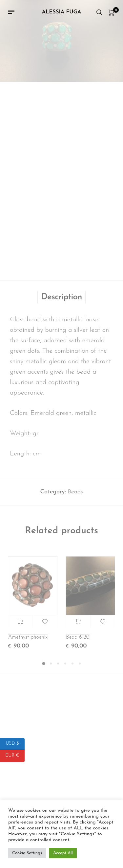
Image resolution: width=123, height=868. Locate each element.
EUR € (15, 756)
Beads (75, 495)
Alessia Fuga (62, 12)
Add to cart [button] (20, 624)
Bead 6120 (78, 640)
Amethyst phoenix (28, 640)
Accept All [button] (63, 853)
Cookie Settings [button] (27, 853)
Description (61, 300)
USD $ (15, 744)
